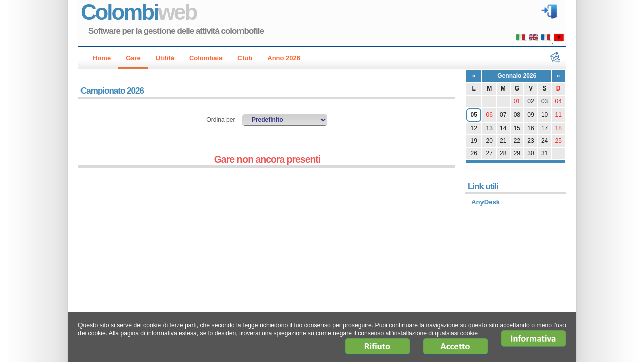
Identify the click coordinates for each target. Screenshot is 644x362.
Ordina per (222, 120)
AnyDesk (486, 202)
